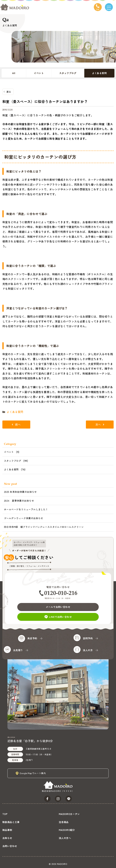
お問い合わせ (10, 846)
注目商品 (64, 822)
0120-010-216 (61, 593)
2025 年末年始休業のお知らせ (20, 492)
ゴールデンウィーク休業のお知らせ (24, 518)
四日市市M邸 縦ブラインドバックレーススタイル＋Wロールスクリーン (44, 527)
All (14, 73)
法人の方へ (65, 838)
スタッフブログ (68, 73)
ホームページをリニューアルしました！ (26, 509)
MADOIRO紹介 (67, 830)
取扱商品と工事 (11, 822)
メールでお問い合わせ (58, 607)
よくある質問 (99, 73)
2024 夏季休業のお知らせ (19, 501)
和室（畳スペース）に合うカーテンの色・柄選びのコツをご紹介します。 (48, 115)
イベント (39, 73)
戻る (9, 92)
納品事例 (7, 830)
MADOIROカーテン (69, 814)
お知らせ (7, 838)
